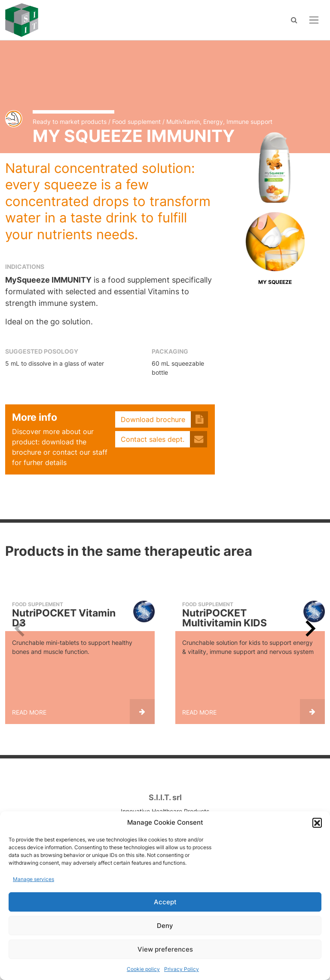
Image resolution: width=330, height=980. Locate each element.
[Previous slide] (21, 629)
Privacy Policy (182, 969)
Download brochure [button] (153, 419)
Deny (165, 926)
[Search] (294, 20)
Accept (165, 902)
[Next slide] (309, 629)
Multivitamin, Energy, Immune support (219, 122)
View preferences (165, 949)
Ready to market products (70, 122)
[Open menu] (314, 20)
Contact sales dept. (153, 439)
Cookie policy (143, 969)
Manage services (34, 879)
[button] (317, 823)
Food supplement (136, 122)
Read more (29, 712)
